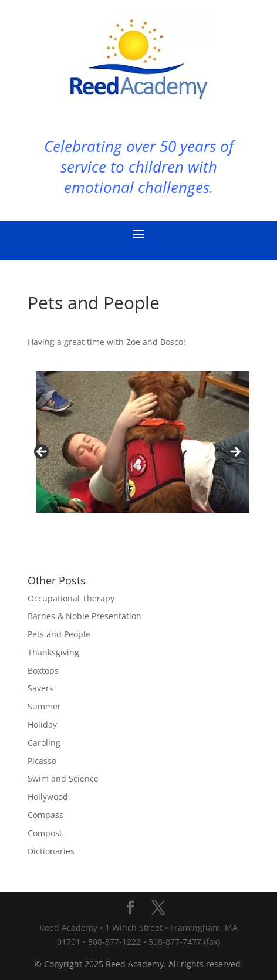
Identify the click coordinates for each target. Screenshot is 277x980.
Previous (42, 452)
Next (235, 452)
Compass (45, 815)
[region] (138, 456)
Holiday (42, 724)
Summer (44, 706)
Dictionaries (51, 851)
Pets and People (59, 634)
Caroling (44, 743)
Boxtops (43, 670)
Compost (45, 833)
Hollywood (48, 797)
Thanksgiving (53, 652)
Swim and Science (63, 778)
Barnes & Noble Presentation (85, 616)
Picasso (42, 761)
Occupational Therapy (71, 598)
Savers (40, 688)
